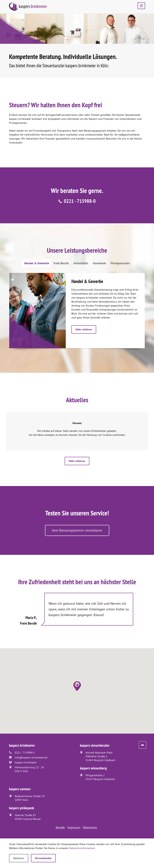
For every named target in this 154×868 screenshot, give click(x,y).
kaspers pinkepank (22, 808)
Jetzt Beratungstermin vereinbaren (77, 530)
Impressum (74, 828)
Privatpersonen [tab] (120, 263)
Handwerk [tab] (99, 263)
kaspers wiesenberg (93, 768)
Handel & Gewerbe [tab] (37, 263)
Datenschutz (90, 828)
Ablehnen (19, 858)
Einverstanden (43, 858)
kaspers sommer (20, 789)
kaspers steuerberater (95, 745)
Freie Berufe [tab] (61, 263)
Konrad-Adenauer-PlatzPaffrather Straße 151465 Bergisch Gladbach (100, 756)
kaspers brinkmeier (26, 762)
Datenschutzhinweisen (82, 848)
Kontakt (60, 828)
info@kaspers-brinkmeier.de (31, 757)
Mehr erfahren (84, 329)
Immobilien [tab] (81, 263)
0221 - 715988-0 (80, 201)
